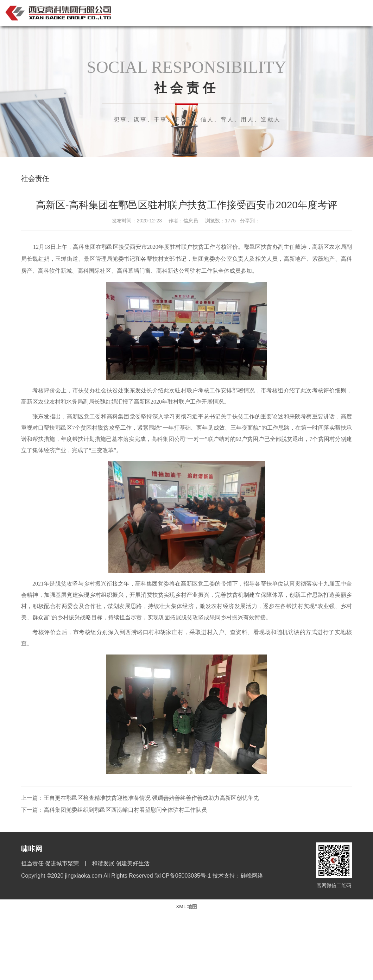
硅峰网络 (252, 876)
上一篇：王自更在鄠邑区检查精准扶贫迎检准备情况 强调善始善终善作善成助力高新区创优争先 (140, 798)
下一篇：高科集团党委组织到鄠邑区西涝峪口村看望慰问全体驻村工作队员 (114, 810)
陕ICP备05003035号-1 (184, 876)
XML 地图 (186, 906)
